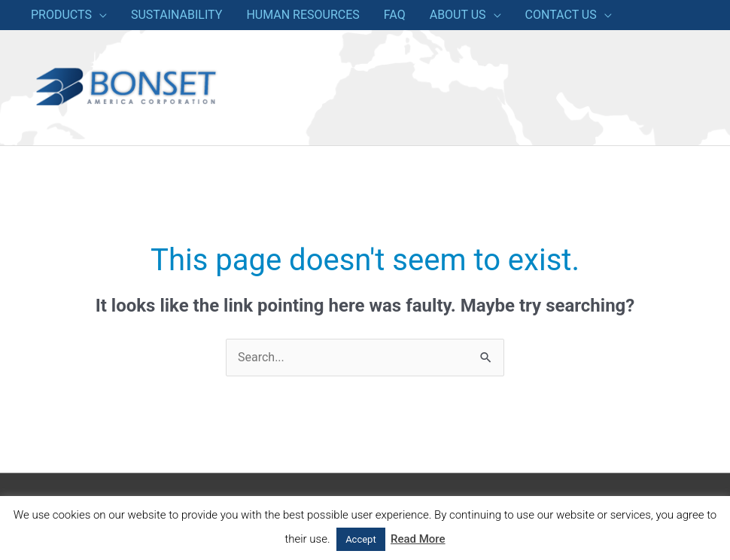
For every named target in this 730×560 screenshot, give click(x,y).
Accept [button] (361, 539)
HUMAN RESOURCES (303, 15)
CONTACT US (561, 15)
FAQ (395, 15)
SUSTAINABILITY (176, 15)
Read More (418, 539)
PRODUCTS (61, 15)
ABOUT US (458, 15)
